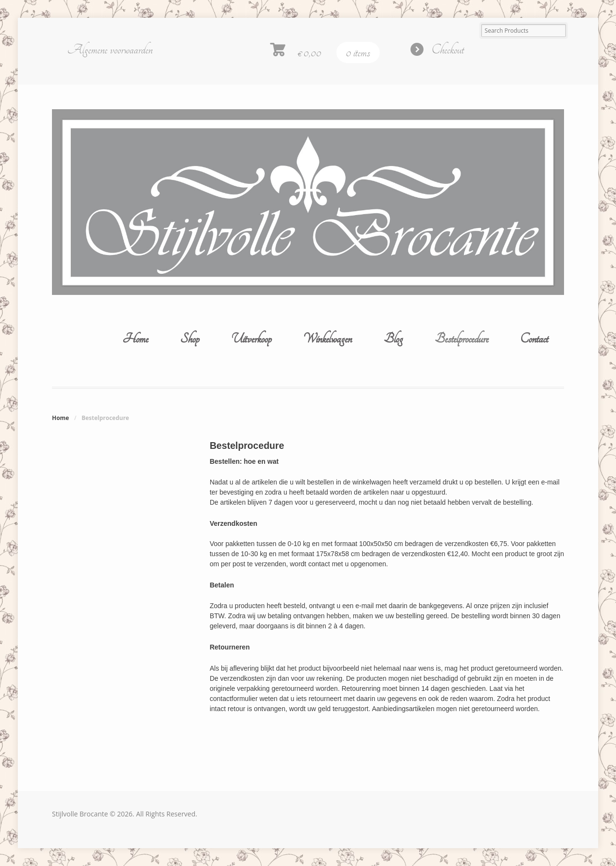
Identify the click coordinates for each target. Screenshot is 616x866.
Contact (534, 339)
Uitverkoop (251, 339)
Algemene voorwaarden (110, 50)
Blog (393, 339)
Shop (190, 339)
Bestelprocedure (462, 339)
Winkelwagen (327, 339)
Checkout (448, 50)
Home (135, 339)
